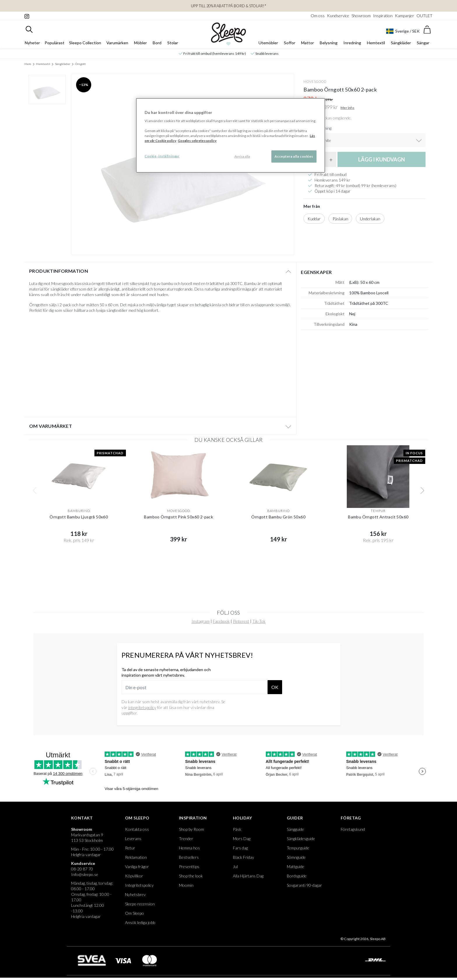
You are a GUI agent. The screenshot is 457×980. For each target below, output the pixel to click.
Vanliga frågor (137, 866)
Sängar (423, 43)
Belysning (329, 43)
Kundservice (338, 16)
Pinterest (241, 621)
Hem (28, 64)
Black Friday (244, 857)
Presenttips (189, 866)
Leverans (133, 839)
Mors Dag (242, 839)
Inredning (352, 43)
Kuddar (314, 219)
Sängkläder (401, 43)
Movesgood (315, 81)
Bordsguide (297, 876)
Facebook (221, 621)
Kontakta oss (137, 829)
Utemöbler (268, 43)
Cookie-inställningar (162, 156)
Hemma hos (189, 848)
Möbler (140, 43)
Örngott (80, 64)
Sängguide (295, 829)
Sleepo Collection (85, 43)
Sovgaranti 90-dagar (304, 885)
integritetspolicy (142, 707)
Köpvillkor (134, 876)
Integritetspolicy (139, 885)
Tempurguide (298, 848)
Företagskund (353, 829)
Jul (235, 866)
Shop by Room (191, 829)
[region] (231, 135)
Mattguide (296, 866)
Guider (295, 818)
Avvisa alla (242, 156)
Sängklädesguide (301, 839)
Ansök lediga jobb (140, 922)
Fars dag (240, 848)
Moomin (186, 885)
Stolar (173, 43)
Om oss (318, 16)
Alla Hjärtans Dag (248, 876)
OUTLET (425, 16)
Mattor (307, 43)
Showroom (361, 16)
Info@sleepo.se (85, 874)
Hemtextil (376, 43)
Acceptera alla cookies (294, 156)
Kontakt (82, 818)
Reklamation (136, 857)
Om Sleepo (137, 818)
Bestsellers (189, 857)
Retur (130, 848)
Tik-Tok (259, 621)
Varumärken (117, 43)
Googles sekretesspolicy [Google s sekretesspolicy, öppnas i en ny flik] (197, 141)
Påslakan (340, 219)
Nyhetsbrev (135, 894)
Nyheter (32, 43)
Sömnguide (296, 857)
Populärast (55, 43)
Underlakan (370, 219)
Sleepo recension (140, 904)
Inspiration (383, 16)
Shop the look (191, 876)
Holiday (242, 818)
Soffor (290, 43)
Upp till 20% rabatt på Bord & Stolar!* (228, 6)
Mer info (347, 108)
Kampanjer (405, 16)
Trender (186, 839)
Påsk (237, 829)
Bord (157, 43)
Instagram (201, 621)
